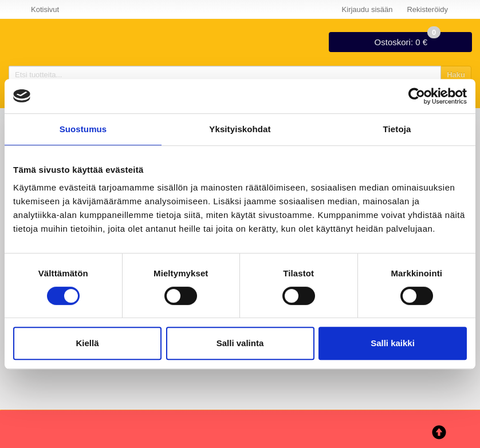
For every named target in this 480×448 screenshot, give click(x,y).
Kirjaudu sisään (367, 9)
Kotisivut (45, 9)
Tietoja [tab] (397, 129)
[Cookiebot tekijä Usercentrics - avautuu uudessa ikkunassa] (417, 96)
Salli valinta (240, 343)
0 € (408, 39)
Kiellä (87, 343)
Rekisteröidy (427, 9)
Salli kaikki (393, 343)
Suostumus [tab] (83, 129)
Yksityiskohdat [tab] (240, 129)
